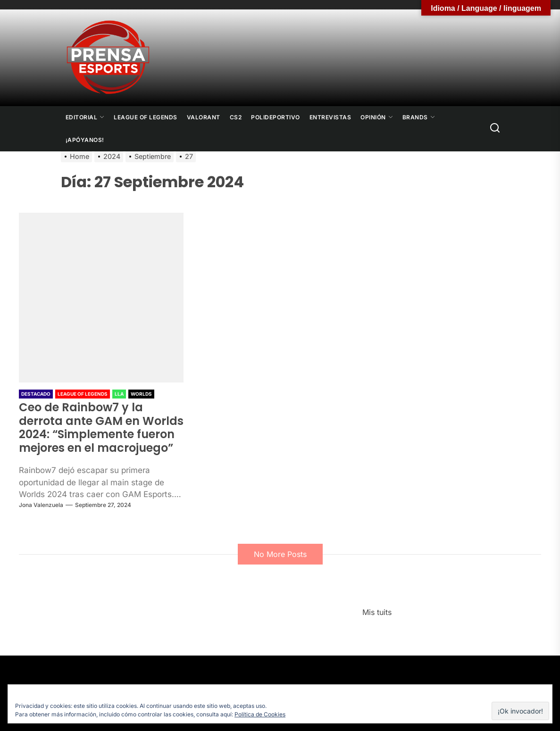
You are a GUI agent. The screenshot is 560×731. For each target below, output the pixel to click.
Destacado (36, 394)
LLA (119, 394)
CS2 (236, 117)
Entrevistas (330, 117)
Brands (419, 117)
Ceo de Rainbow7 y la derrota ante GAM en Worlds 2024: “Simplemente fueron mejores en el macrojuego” (101, 428)
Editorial (85, 117)
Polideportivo (276, 117)
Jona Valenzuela (41, 505)
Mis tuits (377, 612)
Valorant (204, 117)
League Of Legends (146, 117)
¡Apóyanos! (85, 140)
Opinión (377, 117)
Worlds (141, 394)
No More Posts (280, 554)
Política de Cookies (260, 714)
